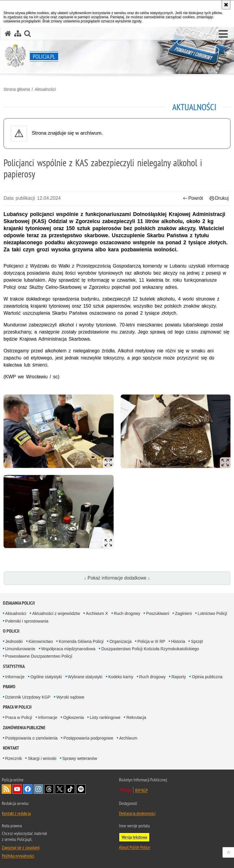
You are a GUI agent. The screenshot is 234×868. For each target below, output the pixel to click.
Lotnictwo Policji (212, 613)
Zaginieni (183, 613)
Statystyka (14, 666)
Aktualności (45, 89)
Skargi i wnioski (42, 758)
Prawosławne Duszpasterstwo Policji (39, 656)
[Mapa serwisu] (18, 33)
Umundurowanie (20, 649)
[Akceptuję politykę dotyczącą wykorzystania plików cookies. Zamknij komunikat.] (226, 5)
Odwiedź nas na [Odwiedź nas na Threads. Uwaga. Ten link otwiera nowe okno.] (49, 789)
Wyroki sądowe (70, 697)
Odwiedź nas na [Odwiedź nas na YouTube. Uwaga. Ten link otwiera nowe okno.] (17, 789)
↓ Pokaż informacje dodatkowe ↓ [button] (117, 578)
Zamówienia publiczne (24, 728)
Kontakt (11, 748)
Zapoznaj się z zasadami (21, 847)
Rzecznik (14, 758)
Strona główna (17, 89)
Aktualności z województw (56, 613)
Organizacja (121, 641)
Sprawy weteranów (80, 758)
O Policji (11, 631)
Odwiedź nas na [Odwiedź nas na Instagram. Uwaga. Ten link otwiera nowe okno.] (38, 789)
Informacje (15, 677)
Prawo (9, 687)
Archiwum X (97, 613)
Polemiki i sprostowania (27, 621)
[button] (223, 34)
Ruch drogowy (127, 613)
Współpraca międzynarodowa (68, 649)
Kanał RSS (6, 789)
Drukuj (219, 198)
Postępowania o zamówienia (31, 738)
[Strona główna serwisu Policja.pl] (8, 33)
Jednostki (14, 641)
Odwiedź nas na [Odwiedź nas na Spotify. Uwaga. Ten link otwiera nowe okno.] (81, 789)
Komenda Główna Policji (81, 641)
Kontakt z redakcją (16, 813)
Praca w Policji (17, 707)
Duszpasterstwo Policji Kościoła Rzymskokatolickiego (150, 649)
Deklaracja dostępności (137, 813)
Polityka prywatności (18, 856)
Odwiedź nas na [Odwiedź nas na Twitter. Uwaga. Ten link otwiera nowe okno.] (60, 789)
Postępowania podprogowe (88, 738)
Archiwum (128, 738)
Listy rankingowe (105, 717)
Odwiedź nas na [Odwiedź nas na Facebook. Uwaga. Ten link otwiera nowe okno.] (28, 789)
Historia (178, 641)
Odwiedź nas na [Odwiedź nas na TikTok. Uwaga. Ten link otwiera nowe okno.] (70, 789)
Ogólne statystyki (46, 677)
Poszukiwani (158, 613)
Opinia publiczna (207, 677)
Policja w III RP (151, 641)
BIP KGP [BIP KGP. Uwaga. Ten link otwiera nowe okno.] (141, 790)
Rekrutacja (136, 717)
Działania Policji (19, 603)
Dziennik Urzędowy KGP (28, 697)
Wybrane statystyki (85, 677)
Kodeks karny (121, 677)
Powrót (193, 198)
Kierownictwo (41, 641)
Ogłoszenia (73, 717)
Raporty (179, 677)
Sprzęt (197, 641)
